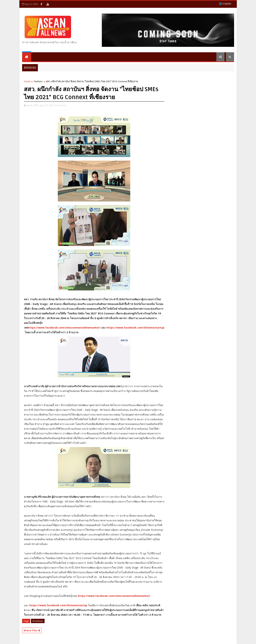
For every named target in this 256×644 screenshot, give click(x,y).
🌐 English (225, 4)
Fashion (38, 81)
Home (27, 81)
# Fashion (38, 621)
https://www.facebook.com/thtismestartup (135, 328)
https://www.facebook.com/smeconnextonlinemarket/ (64, 328)
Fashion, (62, 105)
